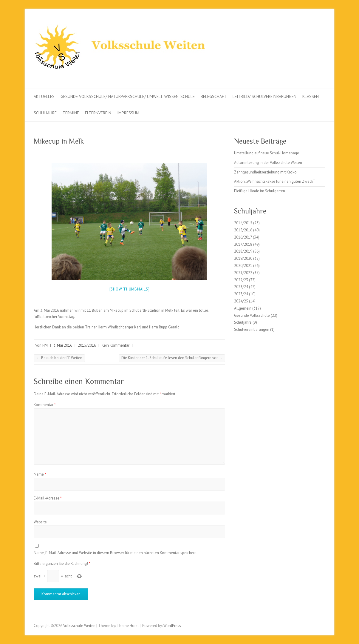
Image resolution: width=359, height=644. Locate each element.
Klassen (311, 96)
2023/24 (241, 287)
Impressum (128, 113)
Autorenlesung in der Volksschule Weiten (268, 163)
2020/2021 (243, 266)
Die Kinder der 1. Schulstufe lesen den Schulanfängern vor (172, 358)
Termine (71, 113)
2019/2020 (243, 258)
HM (45, 345)
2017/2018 (243, 244)
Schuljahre (45, 113)
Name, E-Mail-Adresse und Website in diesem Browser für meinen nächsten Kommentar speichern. (116, 553)
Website (40, 522)
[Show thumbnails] (130, 289)
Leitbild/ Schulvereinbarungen (264, 96)
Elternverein (98, 113)
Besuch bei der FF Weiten (59, 358)
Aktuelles (44, 96)
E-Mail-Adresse (48, 498)
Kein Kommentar (116, 345)
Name (40, 474)
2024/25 (241, 301)
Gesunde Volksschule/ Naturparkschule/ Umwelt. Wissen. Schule (128, 96)
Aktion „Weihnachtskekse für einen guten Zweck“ (274, 181)
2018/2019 (243, 251)
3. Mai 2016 (63, 345)
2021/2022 (243, 273)
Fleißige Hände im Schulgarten (260, 191)
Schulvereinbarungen (252, 329)
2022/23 (241, 280)
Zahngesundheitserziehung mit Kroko (265, 172)
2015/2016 (87, 345)
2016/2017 (243, 237)
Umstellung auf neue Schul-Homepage (267, 153)
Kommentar (45, 405)
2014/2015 (243, 223)
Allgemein (243, 308)
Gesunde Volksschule (252, 315)
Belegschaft (214, 96)
